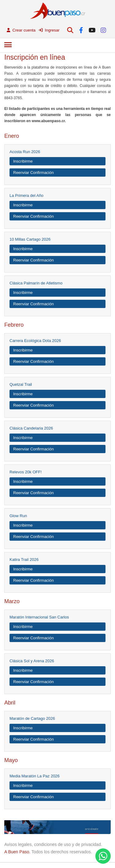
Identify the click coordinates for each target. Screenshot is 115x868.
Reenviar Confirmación (33, 173)
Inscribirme (23, 161)
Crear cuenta (21, 30)
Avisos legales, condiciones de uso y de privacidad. (53, 844)
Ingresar (49, 30)
